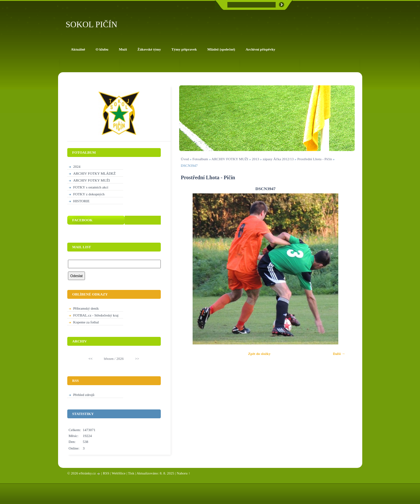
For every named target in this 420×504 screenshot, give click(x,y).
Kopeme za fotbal (86, 322)
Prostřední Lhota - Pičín (315, 159)
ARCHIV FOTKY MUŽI (230, 159)
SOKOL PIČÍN (92, 24)
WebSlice (119, 473)
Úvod (185, 159)
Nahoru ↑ (184, 473)
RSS (106, 473)
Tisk (131, 473)
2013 (255, 159)
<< (91, 359)
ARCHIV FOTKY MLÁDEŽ (94, 173)
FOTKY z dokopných (89, 194)
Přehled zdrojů (84, 395)
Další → (339, 354)
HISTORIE (81, 201)
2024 (77, 166)
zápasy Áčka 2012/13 (278, 159)
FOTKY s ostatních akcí (91, 187)
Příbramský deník (86, 308)
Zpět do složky (259, 354)
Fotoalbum (200, 159)
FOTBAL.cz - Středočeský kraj (96, 315)
